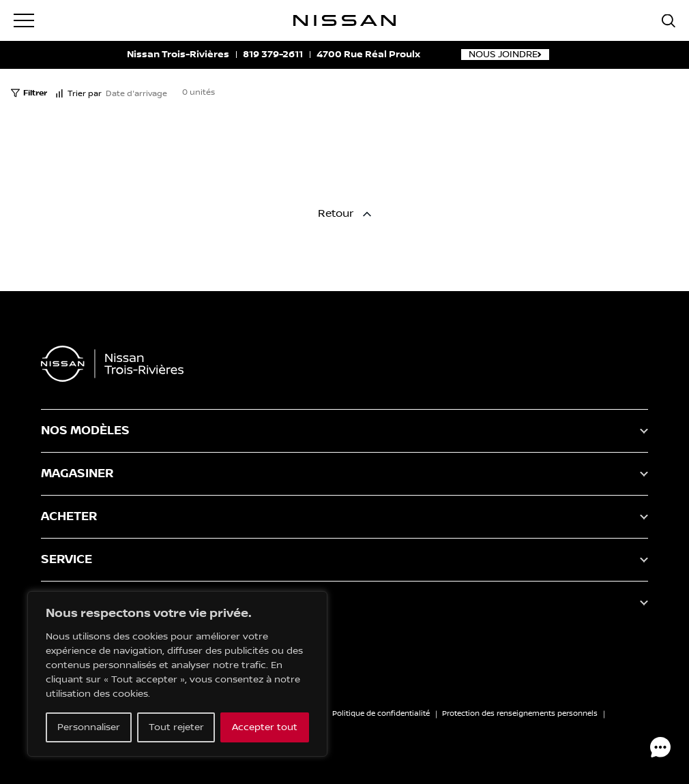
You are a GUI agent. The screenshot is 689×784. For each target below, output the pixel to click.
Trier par (78, 94)
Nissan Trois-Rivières (178, 55)
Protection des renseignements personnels (520, 713)
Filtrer (29, 93)
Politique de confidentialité (381, 713)
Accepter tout (265, 727)
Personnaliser (89, 727)
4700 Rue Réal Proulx (368, 55)
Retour (344, 213)
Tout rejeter (176, 727)
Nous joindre (505, 55)
